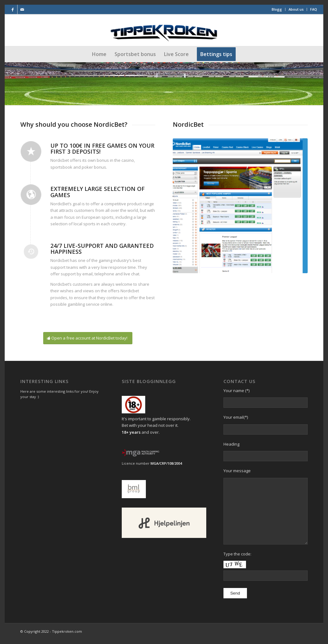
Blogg (277, 9)
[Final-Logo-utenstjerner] (164, 30)
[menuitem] (277, 9)
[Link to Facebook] (13, 9)
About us (296, 9)
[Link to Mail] (22, 9)
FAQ (314, 9)
